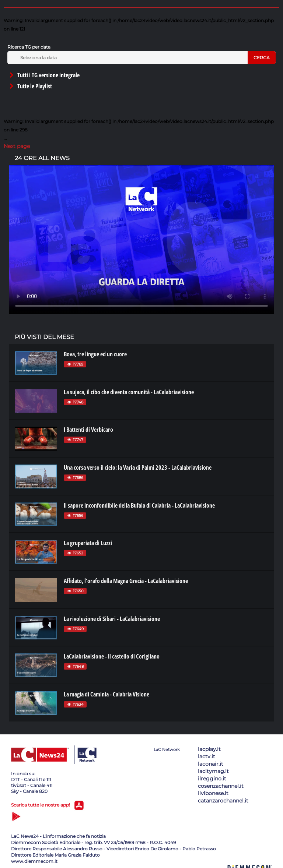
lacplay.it (209, 749)
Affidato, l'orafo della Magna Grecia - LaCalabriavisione (126, 581)
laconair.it (211, 764)
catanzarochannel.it (223, 801)
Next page (17, 146)
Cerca (262, 58)
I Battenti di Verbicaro (88, 430)
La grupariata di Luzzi (88, 543)
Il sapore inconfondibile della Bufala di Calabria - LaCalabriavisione (139, 505)
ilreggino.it (212, 779)
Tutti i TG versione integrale (44, 75)
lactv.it (207, 756)
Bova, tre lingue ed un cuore (95, 354)
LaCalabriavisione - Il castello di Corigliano (112, 656)
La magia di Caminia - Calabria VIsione (106, 694)
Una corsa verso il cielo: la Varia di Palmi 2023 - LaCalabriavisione (138, 467)
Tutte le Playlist (30, 86)
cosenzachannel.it (221, 786)
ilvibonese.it (213, 793)
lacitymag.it (213, 771)
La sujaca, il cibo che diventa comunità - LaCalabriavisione (129, 392)
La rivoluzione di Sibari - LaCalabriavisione (112, 619)
